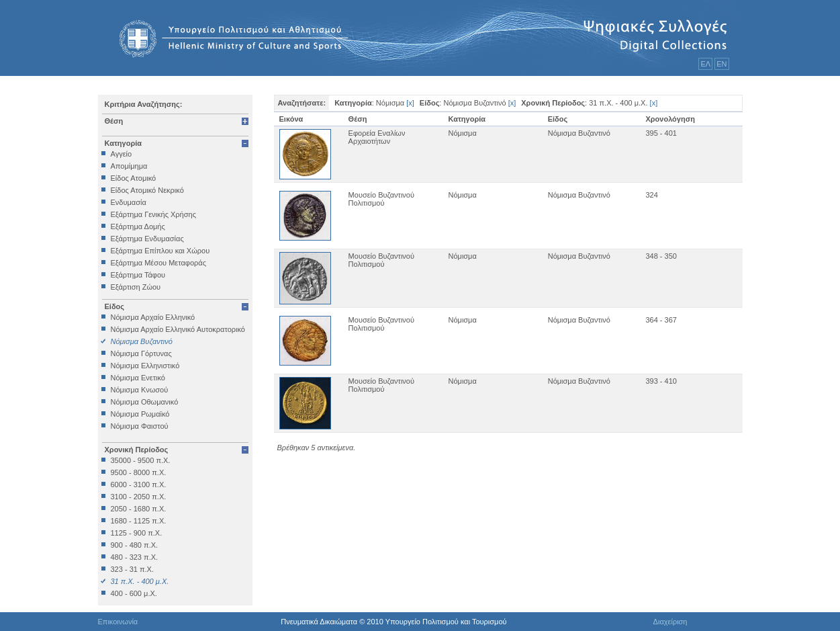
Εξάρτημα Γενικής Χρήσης (153, 214)
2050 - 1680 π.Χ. (139, 509)
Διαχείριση (670, 622)
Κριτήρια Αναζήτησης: (144, 104)
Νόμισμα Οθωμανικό (145, 402)
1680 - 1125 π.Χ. (139, 521)
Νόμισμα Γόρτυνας (141, 353)
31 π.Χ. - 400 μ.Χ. (140, 581)
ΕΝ (721, 64)
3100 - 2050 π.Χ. (139, 497)
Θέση (114, 121)
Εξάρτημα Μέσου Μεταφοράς (158, 263)
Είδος (115, 306)
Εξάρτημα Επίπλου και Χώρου (160, 251)
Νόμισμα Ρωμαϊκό (140, 414)
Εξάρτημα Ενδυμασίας (147, 239)
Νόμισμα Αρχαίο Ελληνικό (153, 317)
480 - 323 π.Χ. (135, 557)
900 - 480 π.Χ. (135, 545)
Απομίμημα (129, 166)
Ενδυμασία (129, 202)
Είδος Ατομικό (134, 178)
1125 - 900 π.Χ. (137, 533)
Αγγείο (122, 154)
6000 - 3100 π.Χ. (139, 485)
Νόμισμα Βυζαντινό (142, 341)
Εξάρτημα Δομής (138, 226)
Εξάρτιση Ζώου (136, 287)
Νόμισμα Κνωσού (140, 390)
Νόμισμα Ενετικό (138, 378)
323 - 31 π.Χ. (132, 569)
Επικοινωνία (118, 622)
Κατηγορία (124, 143)
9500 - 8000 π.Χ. (139, 472)
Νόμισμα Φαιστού (140, 426)
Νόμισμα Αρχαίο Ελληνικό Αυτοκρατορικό (178, 329)
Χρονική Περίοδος (137, 450)
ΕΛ (705, 64)
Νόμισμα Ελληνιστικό (145, 366)
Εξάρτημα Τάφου (138, 275)
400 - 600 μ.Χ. (134, 593)
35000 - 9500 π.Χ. (141, 460)
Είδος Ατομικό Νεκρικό (147, 190)
